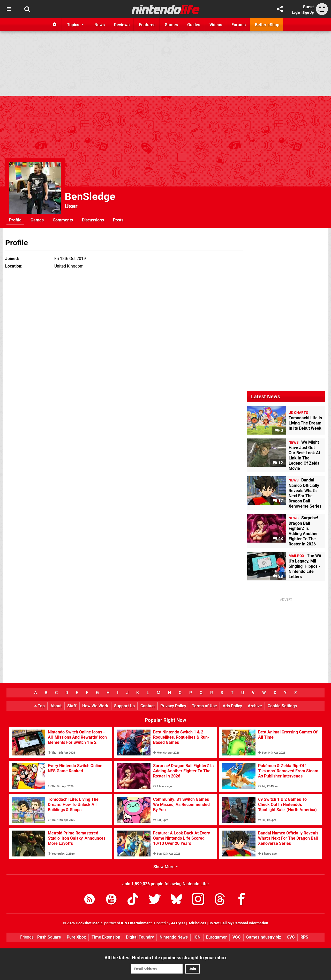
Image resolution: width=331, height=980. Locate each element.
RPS (304, 937)
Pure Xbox (76, 937)
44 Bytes (178, 923)
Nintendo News (174, 937)
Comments (63, 220)
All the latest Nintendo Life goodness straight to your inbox (165, 958)
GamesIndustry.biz (264, 937)
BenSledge (90, 196)
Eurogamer (216, 937)
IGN (197, 937)
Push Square (49, 937)
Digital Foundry (140, 937)
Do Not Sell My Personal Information (238, 923)
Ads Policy (232, 706)
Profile (15, 220)
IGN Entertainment (136, 923)
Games (37, 220)
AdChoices (197, 923)
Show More (166, 867)
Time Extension (106, 937)
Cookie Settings (282, 706)
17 (278, 501)
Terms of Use (204, 706)
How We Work (95, 706)
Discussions (93, 220)
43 (278, 539)
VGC (236, 937)
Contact (148, 706)
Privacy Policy (173, 706)
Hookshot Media (89, 923)
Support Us (124, 706)
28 (278, 576)
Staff (72, 706)
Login (296, 13)
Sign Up (308, 13)
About (56, 706)
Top (40, 706)
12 (278, 463)
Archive (255, 706)
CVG (291, 937)
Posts (118, 220)
